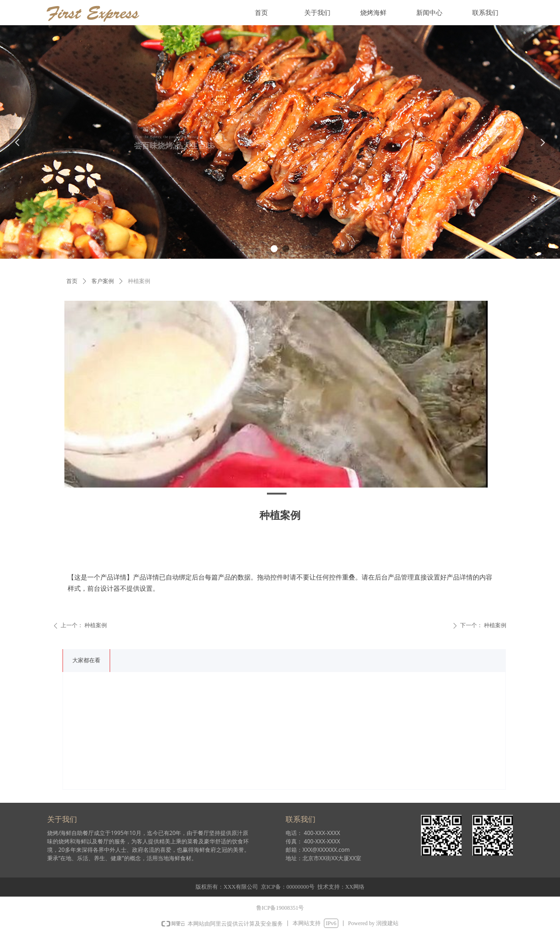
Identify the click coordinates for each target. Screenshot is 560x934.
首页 (72, 281)
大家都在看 (86, 660)
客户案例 (103, 281)
